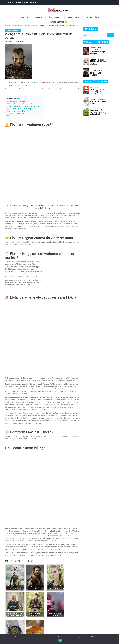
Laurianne (10, 42)
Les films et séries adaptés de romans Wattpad (98, 62)
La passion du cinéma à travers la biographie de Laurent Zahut (98, 90)
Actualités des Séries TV (29, 26)
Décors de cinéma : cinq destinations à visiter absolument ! (98, 112)
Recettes (74, 17)
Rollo (31, 83)
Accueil (7, 26)
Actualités (93, 17)
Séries (24, 17)
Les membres (34, 2)
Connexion (10, 2)
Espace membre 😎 (59, 22)
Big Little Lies (21, 538)
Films (39, 17)
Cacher (18, 99)
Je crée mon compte (21, 2)
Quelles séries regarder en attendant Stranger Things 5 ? (98, 51)
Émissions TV (55, 17)
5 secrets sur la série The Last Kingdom (96, 73)
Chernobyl (66, 531)
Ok (60, 641)
